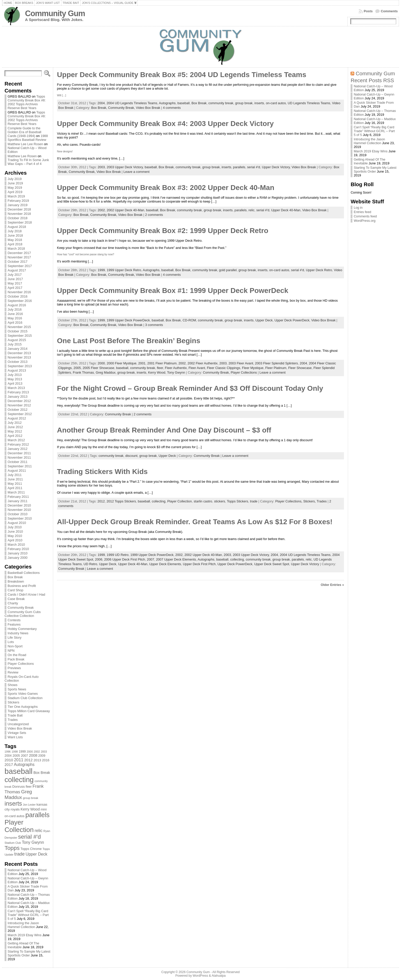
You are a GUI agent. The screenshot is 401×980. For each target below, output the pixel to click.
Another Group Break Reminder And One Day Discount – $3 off (164, 430)
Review (13, 672)
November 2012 (19, 405)
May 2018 (15, 240)
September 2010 (20, 518)
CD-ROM (189, 320)
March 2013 (16, 388)
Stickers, (310, 501)
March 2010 (16, 545)
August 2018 (17, 227)
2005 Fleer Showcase (98, 368)
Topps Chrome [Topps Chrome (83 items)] (31, 849)
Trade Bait (15, 715)
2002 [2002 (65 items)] (37, 752)
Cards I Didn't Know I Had (26, 594)
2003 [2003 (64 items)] (44, 752)
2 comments (154, 215)
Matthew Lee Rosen (22, 156)
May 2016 (15, 318)
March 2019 (16, 196)
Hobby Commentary (22, 629)
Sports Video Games (23, 694)
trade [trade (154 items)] (20, 854)
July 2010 (15, 527)
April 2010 (15, 540)
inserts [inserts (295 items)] (13, 804)
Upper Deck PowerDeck (292, 320)
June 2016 (15, 314)
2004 (101, 103)
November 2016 (19, 292)
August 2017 (17, 270)
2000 (101, 363)
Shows (13, 685)
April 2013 (15, 383)
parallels (239, 167)
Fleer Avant (197, 368)
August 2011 (17, 471)
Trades (13, 720)
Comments (389, 11)
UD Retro (90, 564)
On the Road (17, 655)
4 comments (172, 108)
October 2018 (18, 218)
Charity (13, 603)
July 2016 (15, 309)
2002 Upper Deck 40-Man (125, 210)
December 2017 (19, 253)
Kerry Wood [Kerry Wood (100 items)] (30, 809)
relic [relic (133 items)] (38, 831)
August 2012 (17, 418)
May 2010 (15, 536)
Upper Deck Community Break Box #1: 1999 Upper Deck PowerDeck (173, 291)
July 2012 (15, 423)
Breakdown (16, 581)
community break (221, 103)
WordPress (200, 976)
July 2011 (15, 475)
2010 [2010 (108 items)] (9, 760)
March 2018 (16, 249)
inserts (259, 103)
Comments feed (365, 216)
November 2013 (19, 357)
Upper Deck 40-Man (286, 210)
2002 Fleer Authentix (202, 363)
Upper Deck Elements (165, 564)
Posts (368, 11)
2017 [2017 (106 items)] (9, 765)
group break (244, 103)
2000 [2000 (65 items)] (30, 752)
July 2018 (15, 231)
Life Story (15, 637)
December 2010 (19, 505)
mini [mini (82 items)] (44, 809)
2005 (77, 368)
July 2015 (15, 344)
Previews (14, 668)
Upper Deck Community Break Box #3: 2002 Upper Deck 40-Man (166, 188)
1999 (101, 270)
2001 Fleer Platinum (162, 363)
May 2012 (15, 431)
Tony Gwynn (176, 372)
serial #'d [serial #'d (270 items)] (30, 837)
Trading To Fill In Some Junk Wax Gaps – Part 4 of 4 (28, 162)
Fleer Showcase (300, 368)
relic (252, 210)
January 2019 (18, 205)
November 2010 (19, 510)
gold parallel (228, 270)
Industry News (18, 633)
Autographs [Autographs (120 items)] (24, 765)
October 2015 (18, 331)
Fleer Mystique (253, 368)
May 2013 (15, 379)
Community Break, (122, 108)
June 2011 (15, 479)
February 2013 (18, 392)
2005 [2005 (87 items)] (16, 756)
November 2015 (19, 327)
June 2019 (15, 183)
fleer (160, 368)
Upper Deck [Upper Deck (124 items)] (36, 854)
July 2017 (15, 275)
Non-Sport (15, 646)
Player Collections (21, 664)
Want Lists (15, 737)
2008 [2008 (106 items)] (33, 755)
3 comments (154, 325)
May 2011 (15, 484)
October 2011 (18, 462)
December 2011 (19, 453)
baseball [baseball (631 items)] (19, 771)
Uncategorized (18, 724)
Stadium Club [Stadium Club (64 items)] (13, 843)
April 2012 (15, 436)
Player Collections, (289, 501)
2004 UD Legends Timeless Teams (132, 103)
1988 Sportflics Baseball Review (28, 138)
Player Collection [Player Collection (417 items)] (19, 826)
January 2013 (18, 397)
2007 (150, 559)
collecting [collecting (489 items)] (19, 780)
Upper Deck (264, 320)
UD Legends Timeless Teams (309, 103)
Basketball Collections (24, 573)
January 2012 (18, 449)
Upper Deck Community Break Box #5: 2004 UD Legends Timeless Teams (182, 75)
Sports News (17, 689)
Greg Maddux (106, 372)
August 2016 (17, 305)
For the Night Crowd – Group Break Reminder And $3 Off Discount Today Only (190, 388)
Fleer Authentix (176, 368)
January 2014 (18, 349)
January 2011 (18, 501)
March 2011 (16, 492)
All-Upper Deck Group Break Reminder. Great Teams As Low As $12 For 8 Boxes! (195, 522)
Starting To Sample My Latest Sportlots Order (29, 953)
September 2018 (20, 222)
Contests (14, 620)
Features (14, 624)
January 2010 (18, 553)
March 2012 (16, 440)
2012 (101, 501)
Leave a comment (137, 172)
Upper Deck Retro (319, 270)
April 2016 (15, 323)
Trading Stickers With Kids (102, 472)
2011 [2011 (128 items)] (19, 760)
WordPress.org (365, 221)
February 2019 (18, 201)
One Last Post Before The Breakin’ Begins (129, 341)
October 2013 (18, 362)
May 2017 (15, 283)
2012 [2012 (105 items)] (29, 760)
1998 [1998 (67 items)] (15, 752)
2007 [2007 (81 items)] (25, 756)
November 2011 (19, 457)
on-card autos (276, 103)
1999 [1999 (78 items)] (22, 752)
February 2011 (18, 497)
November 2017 (19, 257)
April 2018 (15, 244)
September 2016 (20, 301)
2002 (101, 210)
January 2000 (18, 558)
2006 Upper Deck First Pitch (125, 559)
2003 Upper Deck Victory (125, 167)
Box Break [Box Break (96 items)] (42, 773)
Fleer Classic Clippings (224, 368)
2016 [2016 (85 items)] (46, 760)
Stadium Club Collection (25, 698)
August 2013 (17, 370)
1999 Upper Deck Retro (124, 270)
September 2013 (20, 366)
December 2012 (19, 401)
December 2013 (19, 353)
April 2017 (15, 288)
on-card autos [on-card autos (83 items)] (15, 816)
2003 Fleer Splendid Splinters (276, 363)
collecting (159, 501)
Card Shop (15, 590)
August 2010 (17, 523)
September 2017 (20, 266)
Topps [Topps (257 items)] (12, 848)
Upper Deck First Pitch (199, 564)
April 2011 (15, 488)
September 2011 (20, 466)
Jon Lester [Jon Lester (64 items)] (29, 805)
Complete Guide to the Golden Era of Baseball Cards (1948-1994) (25, 132)
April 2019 (15, 192)
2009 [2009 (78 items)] (42, 756)
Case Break (16, 599)
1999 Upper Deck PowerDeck (128, 320)
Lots (11, 642)
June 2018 (15, 235)
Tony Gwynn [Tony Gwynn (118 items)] (33, 842)
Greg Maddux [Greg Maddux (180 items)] (18, 794)
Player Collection (180, 501)
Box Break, (99, 108)
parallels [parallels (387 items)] (37, 815)
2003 (101, 167)
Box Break (15, 577)
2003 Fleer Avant (241, 363)
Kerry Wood (157, 372)
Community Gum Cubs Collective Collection (23, 614)
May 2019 (15, 188)
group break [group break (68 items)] (31, 798)
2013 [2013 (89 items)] (37, 760)
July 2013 (15, 375)
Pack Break (16, 659)
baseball (184, 103)
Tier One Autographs (23, 707)
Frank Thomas (83, 372)
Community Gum (55, 13)
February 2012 (18, 444)
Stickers (14, 702)
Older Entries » (332, 585)
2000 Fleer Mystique (121, 363)
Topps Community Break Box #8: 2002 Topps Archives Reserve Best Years (27, 102)
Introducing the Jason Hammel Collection (23, 925)
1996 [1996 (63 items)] (8, 752)
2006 (99, 559)
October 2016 (18, 296)
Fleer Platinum (276, 368)
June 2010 (15, 531)
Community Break (21, 608)
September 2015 (20, 336)
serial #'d (254, 167)
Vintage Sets (17, 733)
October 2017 (18, 262)
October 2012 (18, 410)
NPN (11, 651)
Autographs (167, 103)
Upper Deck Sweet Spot (272, 564)
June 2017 (15, 279)
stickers (220, 501)
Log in (358, 208)
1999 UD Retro (118, 555)
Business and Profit (22, 586)
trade (254, 501)
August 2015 (17, 340)
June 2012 (15, 427)
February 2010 (18, 549)
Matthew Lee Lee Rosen (25, 144)
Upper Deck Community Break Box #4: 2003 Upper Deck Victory (165, 124)
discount (131, 456)
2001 (142, 363)
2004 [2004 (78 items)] (8, 756)
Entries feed (362, 212)
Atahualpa (219, 976)
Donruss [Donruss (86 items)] (19, 787)
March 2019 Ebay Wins (25, 935)
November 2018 (19, 214)
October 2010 (18, 514)
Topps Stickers (237, 501)
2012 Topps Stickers (121, 501)
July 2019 (15, 179)
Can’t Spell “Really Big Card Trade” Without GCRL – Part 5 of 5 (28, 915)
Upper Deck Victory (276, 167)
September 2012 (20, 414)
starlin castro (203, 501)
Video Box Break (20, 728)
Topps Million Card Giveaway (29, 711)
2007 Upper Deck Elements (176, 559)
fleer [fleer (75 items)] (29, 787)
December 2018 (19, 209)
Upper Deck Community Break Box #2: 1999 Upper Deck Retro (163, 231)
